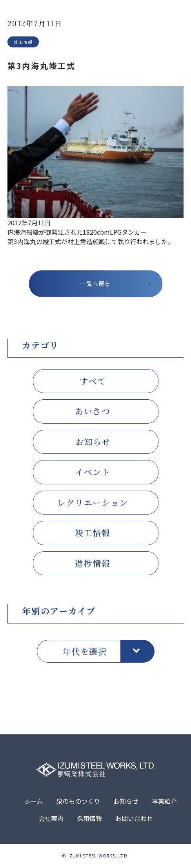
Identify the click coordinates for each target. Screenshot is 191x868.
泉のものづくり (78, 802)
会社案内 (51, 819)
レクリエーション (93, 504)
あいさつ (93, 413)
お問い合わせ (134, 819)
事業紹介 (164, 802)
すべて (93, 382)
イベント (93, 473)
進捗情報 (93, 564)
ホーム (33, 802)
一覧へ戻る (95, 285)
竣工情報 (93, 534)
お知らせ (93, 443)
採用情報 (89, 819)
